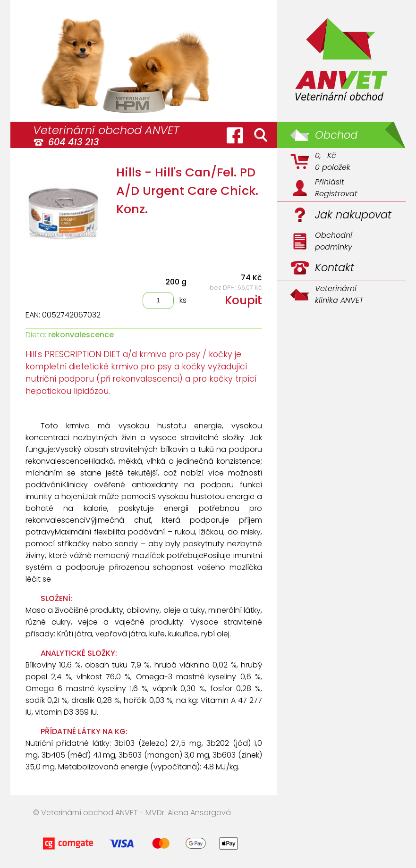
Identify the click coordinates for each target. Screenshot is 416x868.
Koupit (243, 300)
